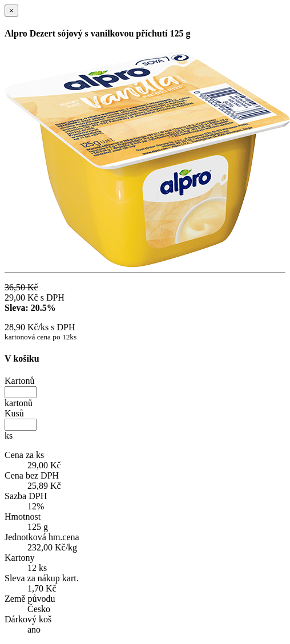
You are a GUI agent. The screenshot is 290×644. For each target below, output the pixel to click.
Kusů (14, 413)
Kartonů (19, 381)
